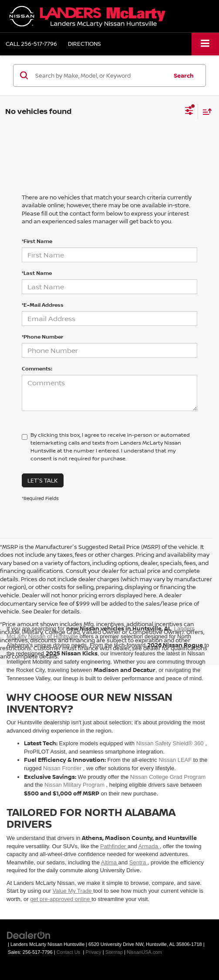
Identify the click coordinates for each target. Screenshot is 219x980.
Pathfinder (114, 846)
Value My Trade (73, 891)
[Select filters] (189, 112)
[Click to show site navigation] (205, 44)
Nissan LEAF (176, 760)
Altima (110, 862)
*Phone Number (42, 337)
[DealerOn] (29, 935)
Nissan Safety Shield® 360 (171, 743)
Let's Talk (43, 480)
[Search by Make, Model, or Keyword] (100, 75)
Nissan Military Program (75, 785)
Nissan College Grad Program (168, 777)
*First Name (37, 241)
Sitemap (114, 952)
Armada (149, 846)
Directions (84, 44)
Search (184, 75)
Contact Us (69, 952)
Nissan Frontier (63, 768)
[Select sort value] (205, 111)
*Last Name (37, 273)
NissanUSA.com (144, 952)
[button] (31, 44)
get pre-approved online (61, 899)
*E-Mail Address (43, 305)
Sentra (138, 862)
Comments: (37, 368)
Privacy (93, 952)
